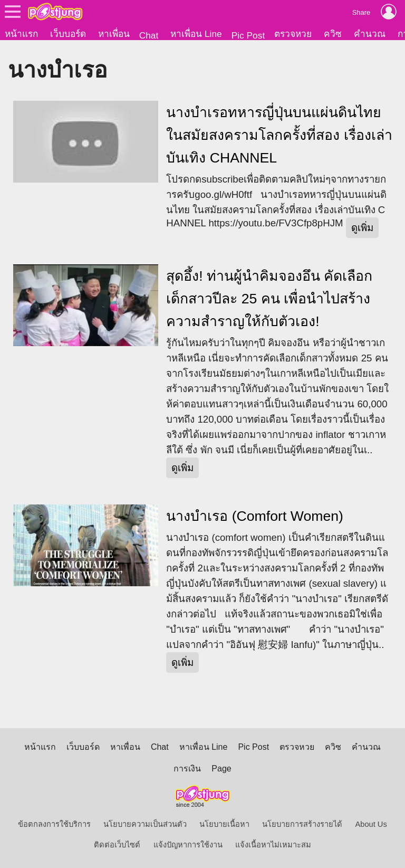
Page (221, 769)
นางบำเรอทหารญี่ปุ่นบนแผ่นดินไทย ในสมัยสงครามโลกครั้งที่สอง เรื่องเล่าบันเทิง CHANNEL (279, 135)
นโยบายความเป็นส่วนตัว (145, 824)
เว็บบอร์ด (68, 34)
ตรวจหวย (293, 34)
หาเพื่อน (114, 34)
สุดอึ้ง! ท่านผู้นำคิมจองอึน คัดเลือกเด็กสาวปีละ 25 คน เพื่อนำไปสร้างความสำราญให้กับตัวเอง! (269, 299)
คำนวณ (370, 34)
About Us (371, 824)
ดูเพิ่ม (362, 228)
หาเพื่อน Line (196, 34)
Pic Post (248, 35)
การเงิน (187, 769)
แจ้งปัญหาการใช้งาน (188, 845)
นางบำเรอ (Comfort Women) (255, 516)
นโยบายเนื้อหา (224, 824)
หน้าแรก (21, 34)
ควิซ (333, 34)
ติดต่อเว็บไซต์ (117, 845)
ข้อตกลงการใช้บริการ (54, 824)
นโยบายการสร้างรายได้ (302, 824)
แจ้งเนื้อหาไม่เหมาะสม (273, 845)
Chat (149, 35)
